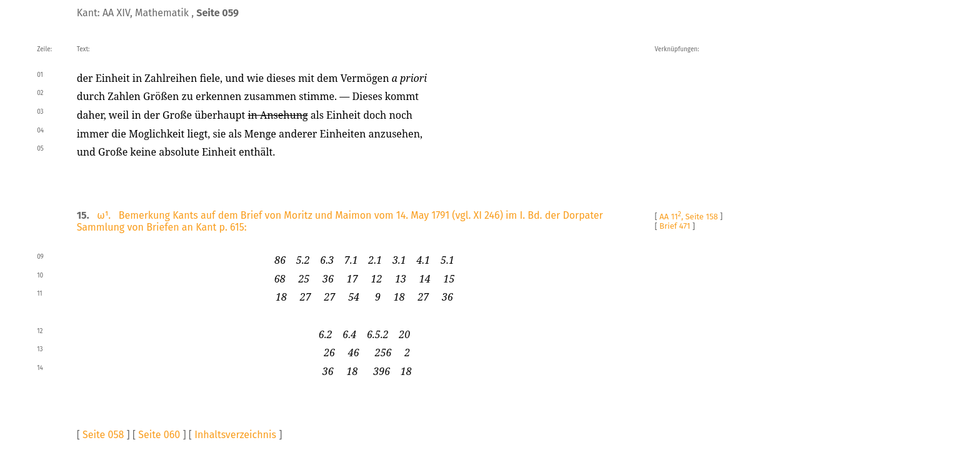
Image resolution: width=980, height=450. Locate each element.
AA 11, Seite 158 (689, 217)
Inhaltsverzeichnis (235, 435)
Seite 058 (103, 435)
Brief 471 (675, 226)
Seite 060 (159, 435)
